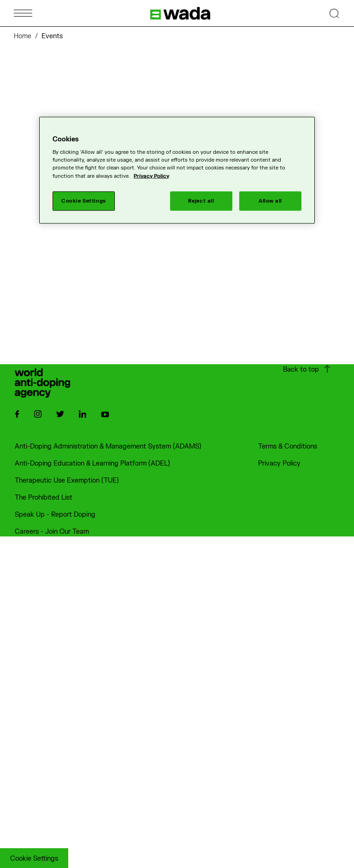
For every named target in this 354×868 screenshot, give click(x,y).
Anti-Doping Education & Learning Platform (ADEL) (92, 463)
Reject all (201, 201)
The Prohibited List (44, 498)
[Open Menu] (23, 13)
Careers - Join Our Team (52, 532)
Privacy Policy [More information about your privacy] (151, 176)
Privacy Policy (279, 463)
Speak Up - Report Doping (55, 515)
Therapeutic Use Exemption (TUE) (67, 481)
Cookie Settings (34, 859)
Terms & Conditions (288, 446)
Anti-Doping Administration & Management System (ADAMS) (108, 446)
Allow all (270, 201)
